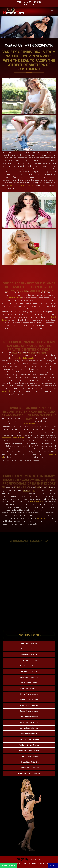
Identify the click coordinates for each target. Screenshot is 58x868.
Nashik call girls (7, 391)
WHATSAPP (9, 866)
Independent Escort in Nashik (13, 438)
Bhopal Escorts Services (29, 700)
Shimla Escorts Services (29, 694)
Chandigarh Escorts (36, 859)
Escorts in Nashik (14, 298)
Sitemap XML (35, 863)
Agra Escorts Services (29, 649)
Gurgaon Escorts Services (29, 722)
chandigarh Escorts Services (29, 717)
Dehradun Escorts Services (29, 751)
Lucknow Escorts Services (29, 728)
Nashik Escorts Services (29, 666)
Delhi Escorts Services (29, 660)
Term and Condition (22, 863)
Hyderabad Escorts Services (29, 762)
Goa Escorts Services (29, 643)
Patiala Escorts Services (29, 711)
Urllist (29, 866)
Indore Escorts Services (29, 683)
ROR (43, 863)
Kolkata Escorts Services (29, 705)
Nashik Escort (43, 518)
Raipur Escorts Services (29, 688)
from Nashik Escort (37, 502)
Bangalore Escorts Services (29, 756)
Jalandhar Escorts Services (29, 739)
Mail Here (23, 2)
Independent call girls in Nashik (21, 185)
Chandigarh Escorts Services (29, 768)
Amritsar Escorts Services (29, 734)
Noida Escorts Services (29, 672)
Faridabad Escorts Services (29, 745)
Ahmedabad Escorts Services (29, 773)
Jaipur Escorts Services (29, 677)
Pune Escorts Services (29, 655)
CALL (53, 866)
